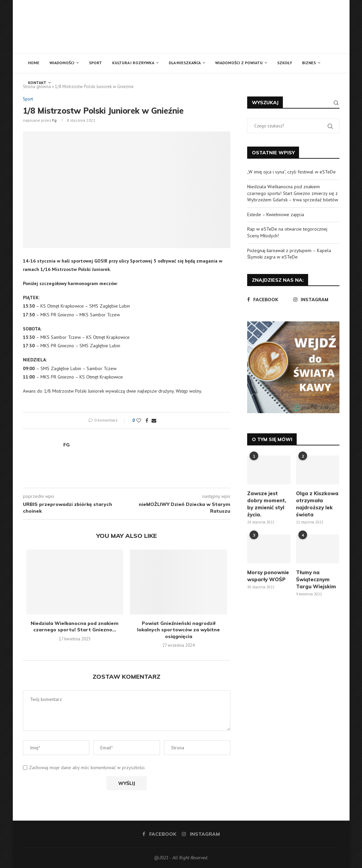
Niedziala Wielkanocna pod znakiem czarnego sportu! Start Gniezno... (75, 627)
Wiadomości (62, 63)
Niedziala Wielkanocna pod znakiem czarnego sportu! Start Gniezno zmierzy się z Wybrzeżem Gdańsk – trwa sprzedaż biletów (293, 193)
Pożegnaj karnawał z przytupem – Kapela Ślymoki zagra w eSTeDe (289, 254)
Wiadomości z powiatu (239, 63)
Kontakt (37, 83)
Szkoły (285, 63)
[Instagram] (315, 300)
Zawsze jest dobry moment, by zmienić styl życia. (267, 504)
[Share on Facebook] (147, 421)
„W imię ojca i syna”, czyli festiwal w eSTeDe (291, 172)
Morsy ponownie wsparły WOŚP (268, 576)
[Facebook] (269, 300)
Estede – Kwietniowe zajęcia (276, 214)
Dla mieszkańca (185, 63)
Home (34, 63)
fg (54, 120)
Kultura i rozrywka (133, 63)
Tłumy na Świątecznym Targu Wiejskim (316, 579)
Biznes (309, 63)
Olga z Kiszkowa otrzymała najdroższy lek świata (317, 504)
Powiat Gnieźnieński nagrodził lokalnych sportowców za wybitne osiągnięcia (178, 630)
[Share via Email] (154, 421)
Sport (95, 63)
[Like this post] (139, 421)
